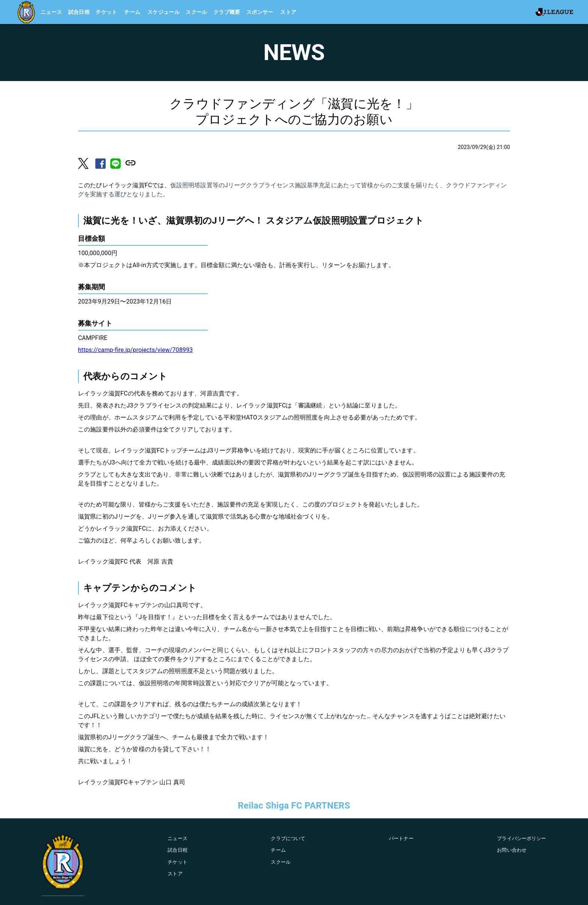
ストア (288, 12)
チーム (132, 12)
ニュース (51, 12)
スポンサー (260, 12)
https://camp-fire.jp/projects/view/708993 (135, 350)
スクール (196, 12)
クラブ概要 (227, 12)
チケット (106, 12)
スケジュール (163, 12)
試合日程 (79, 12)
